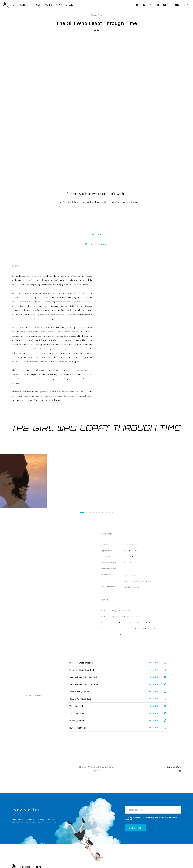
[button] (82, 513)
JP (182, 5)
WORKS (48, 5)
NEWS (59, 5)
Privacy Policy (163, 818)
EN (187, 5)
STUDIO (70, 5)
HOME (38, 5)
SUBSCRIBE (135, 828)
